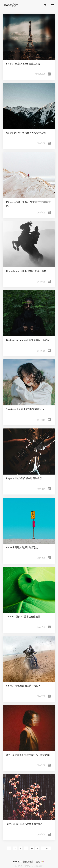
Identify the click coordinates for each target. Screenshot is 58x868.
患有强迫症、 (34, 861)
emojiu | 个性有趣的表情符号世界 (24, 686)
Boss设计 (11, 5)
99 (32, 848)
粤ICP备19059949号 (24, 866)
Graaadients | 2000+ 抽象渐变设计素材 (26, 271)
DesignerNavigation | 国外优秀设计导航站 (28, 340)
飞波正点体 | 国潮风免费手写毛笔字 (25, 824)
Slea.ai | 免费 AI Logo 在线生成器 (23, 64)
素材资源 (41, 143)
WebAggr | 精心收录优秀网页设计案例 (26, 133)
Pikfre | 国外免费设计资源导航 (22, 547)
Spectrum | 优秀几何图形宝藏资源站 (25, 409)
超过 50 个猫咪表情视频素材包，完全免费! (28, 755)
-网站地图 (39, 866)
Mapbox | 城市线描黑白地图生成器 (24, 478)
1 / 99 (46, 848)
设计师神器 (40, 74)
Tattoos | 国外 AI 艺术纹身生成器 (23, 617)
